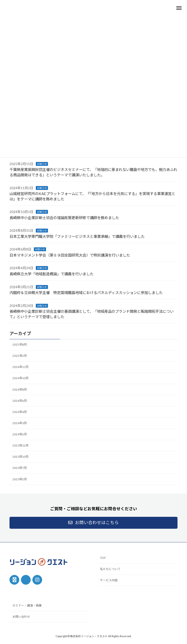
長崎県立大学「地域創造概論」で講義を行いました (51, 274)
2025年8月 (20, 344)
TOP (103, 558)
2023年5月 (20, 479)
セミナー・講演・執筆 (27, 606)
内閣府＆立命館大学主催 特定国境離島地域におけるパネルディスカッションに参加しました (86, 293)
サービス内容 (109, 580)
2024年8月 (20, 389)
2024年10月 (20, 378)
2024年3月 (20, 423)
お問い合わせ (21, 617)
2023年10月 (20, 457)
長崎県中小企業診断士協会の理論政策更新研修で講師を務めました (64, 218)
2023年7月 (20, 468)
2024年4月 (20, 412)
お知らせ (42, 164)
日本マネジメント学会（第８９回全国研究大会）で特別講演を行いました (70, 255)
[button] (93, 523)
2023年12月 (20, 445)
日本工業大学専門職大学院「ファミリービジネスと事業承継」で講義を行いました (77, 236)
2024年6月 (20, 401)
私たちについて (110, 569)
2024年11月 (20, 367)
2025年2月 (20, 356)
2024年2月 (20, 434)
